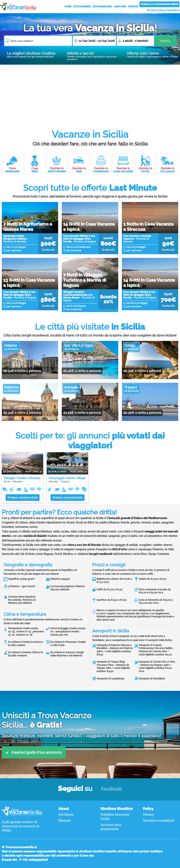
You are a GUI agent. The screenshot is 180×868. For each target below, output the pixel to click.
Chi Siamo (66, 815)
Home (68, 7)
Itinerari (64, 821)
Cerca (165, 41)
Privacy (148, 815)
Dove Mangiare (102, 7)
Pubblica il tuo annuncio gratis (159, 4)
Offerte (133, 7)
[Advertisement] (90, 93)
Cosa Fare (120, 7)
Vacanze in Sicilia (18, 7)
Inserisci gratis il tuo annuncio (34, 752)
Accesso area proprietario (163, 10)
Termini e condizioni (158, 821)
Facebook (112, 790)
